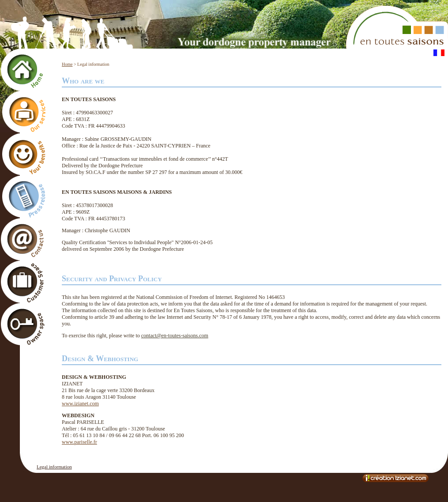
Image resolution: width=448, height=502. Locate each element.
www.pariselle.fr (79, 442)
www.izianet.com (80, 404)
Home (67, 64)
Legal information (54, 467)
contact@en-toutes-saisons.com (175, 336)
